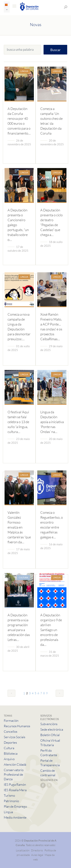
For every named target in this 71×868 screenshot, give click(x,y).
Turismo (9, 795)
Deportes (10, 742)
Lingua (8, 812)
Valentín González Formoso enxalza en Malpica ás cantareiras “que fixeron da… (19, 527)
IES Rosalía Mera (15, 790)
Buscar (55, 50)
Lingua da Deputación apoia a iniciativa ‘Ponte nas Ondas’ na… (52, 422)
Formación (11, 720)
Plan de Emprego (15, 806)
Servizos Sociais (14, 737)
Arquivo (9, 759)
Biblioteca (11, 753)
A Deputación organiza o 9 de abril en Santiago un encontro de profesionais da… (51, 630)
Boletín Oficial (50, 735)
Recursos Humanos (17, 726)
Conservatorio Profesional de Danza (14, 774)
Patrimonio (11, 801)
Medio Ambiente (15, 817)
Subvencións (49, 724)
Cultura (9, 748)
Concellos (11, 731)
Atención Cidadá (15, 764)
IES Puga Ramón (15, 784)
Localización (23, 850)
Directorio (37, 850)
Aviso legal (37, 855)
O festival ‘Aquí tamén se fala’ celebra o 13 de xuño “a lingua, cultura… (18, 422)
